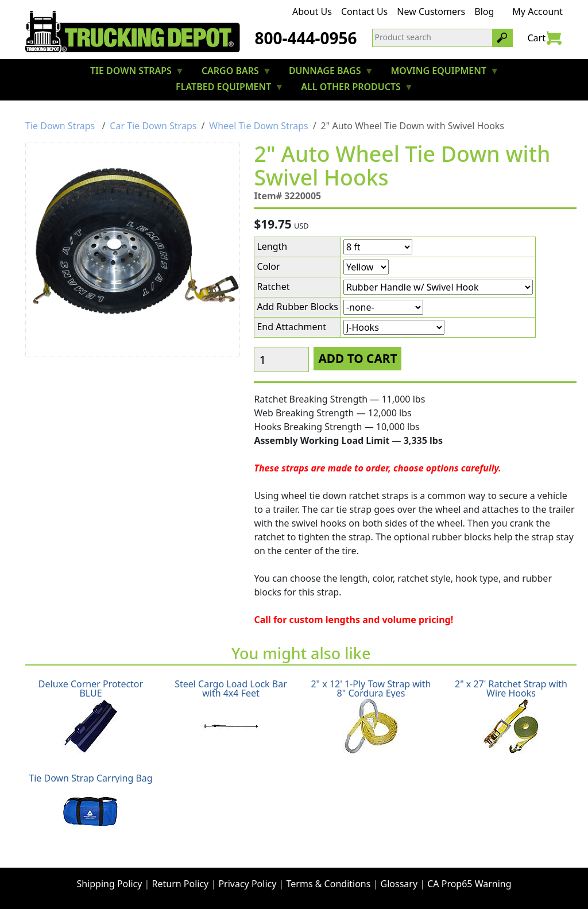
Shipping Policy (109, 884)
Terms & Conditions (329, 884)
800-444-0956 (305, 38)
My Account (537, 11)
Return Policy (181, 884)
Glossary (399, 884)
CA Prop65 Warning (469, 884)
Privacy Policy (247, 884)
